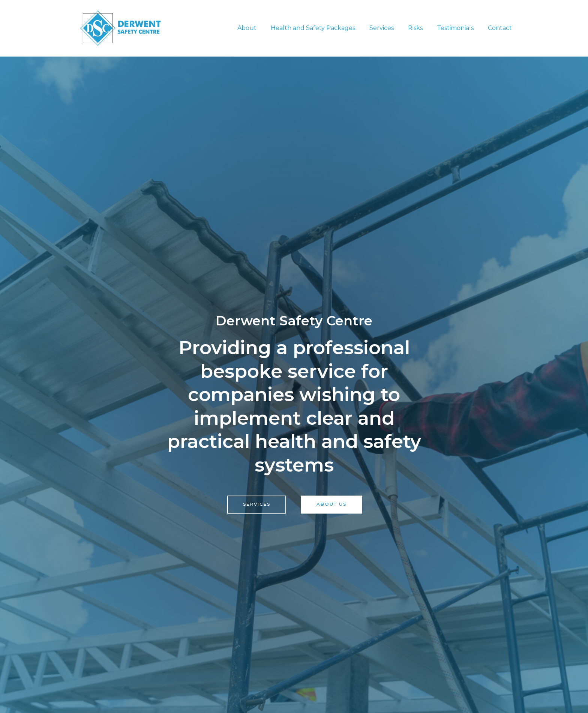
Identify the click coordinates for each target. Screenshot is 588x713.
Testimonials (459, 28)
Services (389, 28)
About (259, 28)
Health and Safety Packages (323, 28)
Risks (421, 28)
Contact (501, 28)
